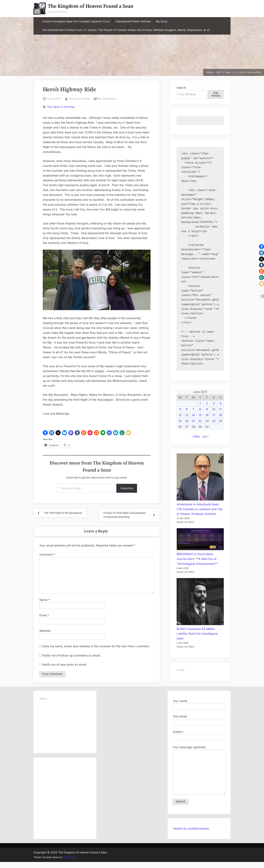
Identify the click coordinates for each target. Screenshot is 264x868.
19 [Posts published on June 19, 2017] (180, 421)
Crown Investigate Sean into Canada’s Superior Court (76, 21)
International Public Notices (133, 21)
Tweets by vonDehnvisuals (191, 835)
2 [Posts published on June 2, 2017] (207, 403)
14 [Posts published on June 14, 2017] (193, 415)
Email (44, 621)
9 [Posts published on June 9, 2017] (207, 409)
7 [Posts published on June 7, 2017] (193, 409)
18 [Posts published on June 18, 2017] (220, 415)
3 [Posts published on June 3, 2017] (214, 403)
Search (181, 88)
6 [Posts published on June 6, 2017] (187, 409)
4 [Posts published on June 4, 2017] (220, 403)
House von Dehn (79, 98)
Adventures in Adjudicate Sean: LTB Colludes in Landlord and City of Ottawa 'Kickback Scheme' (200, 509)
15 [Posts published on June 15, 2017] (200, 415)
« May (196, 436)
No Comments (107, 99)
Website (45, 637)
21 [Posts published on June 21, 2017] (193, 421)
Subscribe (127, 488)
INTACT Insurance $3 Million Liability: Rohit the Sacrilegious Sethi (197, 634)
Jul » (205, 436)
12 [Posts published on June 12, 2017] (180, 415)
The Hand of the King (61, 107)
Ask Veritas (216, 94)
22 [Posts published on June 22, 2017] (200, 421)
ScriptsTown (69, 863)
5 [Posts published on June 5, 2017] (180, 409)
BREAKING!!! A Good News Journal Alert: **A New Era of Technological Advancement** (197, 559)
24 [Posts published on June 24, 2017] (214, 421)
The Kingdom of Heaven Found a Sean (91, 6)
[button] (45, 433)
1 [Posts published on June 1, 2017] (200, 403)
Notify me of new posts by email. (65, 671)
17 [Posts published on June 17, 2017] (214, 415)
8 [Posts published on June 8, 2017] (200, 409)
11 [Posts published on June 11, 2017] (220, 409)
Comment (47, 561)
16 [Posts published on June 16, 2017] (207, 415)
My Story (162, 21)
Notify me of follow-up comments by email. (72, 661)
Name (45, 606)
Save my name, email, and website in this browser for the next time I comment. (96, 652)
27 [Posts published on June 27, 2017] (187, 427)
